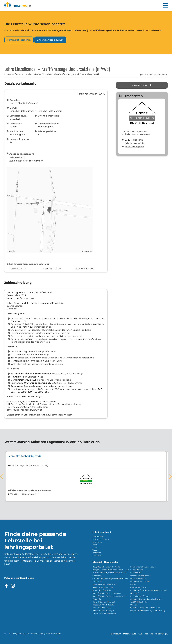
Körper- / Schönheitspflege (104, 614)
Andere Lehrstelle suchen (50, 40)
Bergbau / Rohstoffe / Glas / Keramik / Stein (111, 570)
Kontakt (149, 634)
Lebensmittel (136, 573)
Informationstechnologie (103, 611)
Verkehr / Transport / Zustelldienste (145, 608)
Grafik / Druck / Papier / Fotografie (107, 593)
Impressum (115, 634)
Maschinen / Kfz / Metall (140, 576)
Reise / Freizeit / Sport (139, 596)
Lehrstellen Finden (101, 539)
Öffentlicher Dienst (138, 587)
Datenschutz (130, 634)
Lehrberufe (97, 542)
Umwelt (134, 605)
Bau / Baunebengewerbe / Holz (106, 567)
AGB (140, 634)
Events (95, 547)
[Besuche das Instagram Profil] (13, 586)
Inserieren (97, 553)
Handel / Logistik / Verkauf (104, 602)
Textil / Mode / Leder (139, 602)
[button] (166, 5)
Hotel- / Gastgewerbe (102, 608)
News (95, 545)
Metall (133, 584)
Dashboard (97, 555)
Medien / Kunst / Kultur (140, 582)
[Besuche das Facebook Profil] (6, 586)
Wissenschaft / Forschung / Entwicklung (148, 611)
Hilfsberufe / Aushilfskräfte (104, 605)
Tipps (95, 550)
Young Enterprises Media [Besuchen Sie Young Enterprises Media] (50, 634)
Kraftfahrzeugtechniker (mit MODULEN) (29, 466)
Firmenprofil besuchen (19, 40)
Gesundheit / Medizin (102, 590)
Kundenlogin (161, 634)
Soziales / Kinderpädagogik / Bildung (146, 599)
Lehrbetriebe (98, 537)
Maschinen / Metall (138, 579)
